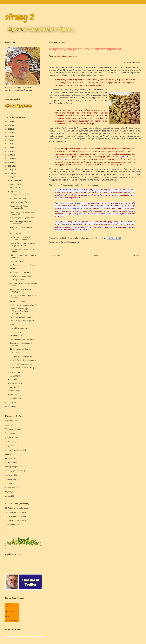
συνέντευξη (9, 488)
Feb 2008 (14, 394)
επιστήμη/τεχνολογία (13, 450)
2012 (10, 162)
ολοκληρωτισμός (12, 467)
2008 (10, 177)
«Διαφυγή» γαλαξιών (18, 198)
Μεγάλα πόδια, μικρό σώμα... (21, 276)
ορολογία (9, 475)
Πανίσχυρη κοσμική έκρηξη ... (21, 317)
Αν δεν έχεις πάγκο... (18, 280)
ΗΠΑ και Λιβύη (16, 336)
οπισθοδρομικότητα (71, 242)
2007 (10, 403)
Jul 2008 (14, 376)
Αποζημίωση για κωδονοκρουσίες (23, 339)
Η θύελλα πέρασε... (17, 353)
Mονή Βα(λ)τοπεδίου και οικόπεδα (23, 360)
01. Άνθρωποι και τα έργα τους (17, 508)
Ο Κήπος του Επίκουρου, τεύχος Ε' (23, 305)
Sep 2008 (14, 191)
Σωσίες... (13, 324)
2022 (10, 129)
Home (95, 255)
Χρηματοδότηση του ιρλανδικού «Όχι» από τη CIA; (22, 244)
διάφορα (8, 441)
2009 (10, 173)
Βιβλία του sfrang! (13, 554)
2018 (10, 140)
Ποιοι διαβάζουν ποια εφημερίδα (22, 321)
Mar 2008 (14, 391)
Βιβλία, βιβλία (15, 234)
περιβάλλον (9, 479)
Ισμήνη (8, 454)
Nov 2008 (14, 184)
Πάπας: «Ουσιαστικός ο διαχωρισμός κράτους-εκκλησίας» (19, 311)
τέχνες (8, 496)
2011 (10, 166)
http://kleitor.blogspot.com (88, 185)
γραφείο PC (10, 437)
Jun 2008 (14, 379)
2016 (10, 148)
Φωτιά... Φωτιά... (16, 268)
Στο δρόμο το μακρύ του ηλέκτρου (23, 265)
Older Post (135, 255)
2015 (10, 151)
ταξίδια (8, 492)
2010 (10, 170)
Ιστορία (8, 458)
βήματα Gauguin (11, 429)
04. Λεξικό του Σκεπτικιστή (16, 520)
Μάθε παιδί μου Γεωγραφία (20, 272)
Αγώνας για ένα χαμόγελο (20, 202)
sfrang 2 (20, 17)
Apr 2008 (14, 387)
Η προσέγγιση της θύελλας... (21, 364)
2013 (10, 159)
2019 (10, 136)
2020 (10, 133)
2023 (10, 125)
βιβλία (8, 433)
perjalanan (9, 421)
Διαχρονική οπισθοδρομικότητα (22, 218)
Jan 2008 (14, 398)
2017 (10, 144)
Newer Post (55, 255)
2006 (10, 406)
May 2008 (14, 383)
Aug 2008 (14, 372)
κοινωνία (59, 242)
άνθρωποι (9, 425)
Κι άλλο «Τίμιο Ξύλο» (18, 301)
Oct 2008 (14, 188)
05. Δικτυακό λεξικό (13, 525)
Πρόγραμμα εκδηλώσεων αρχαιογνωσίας (19, 207)
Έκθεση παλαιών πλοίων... (20, 195)
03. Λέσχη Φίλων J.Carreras (16, 516)
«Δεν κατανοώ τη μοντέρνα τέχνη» (23, 367)
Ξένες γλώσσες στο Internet (20, 349)
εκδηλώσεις (10, 446)
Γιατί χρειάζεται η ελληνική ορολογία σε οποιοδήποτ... (21, 238)
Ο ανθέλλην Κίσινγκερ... (19, 328)
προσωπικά (9, 483)
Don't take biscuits (17, 261)
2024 (10, 121)
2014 (10, 155)
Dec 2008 (14, 180)
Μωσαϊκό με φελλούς (18, 332)
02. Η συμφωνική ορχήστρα (16, 512)
